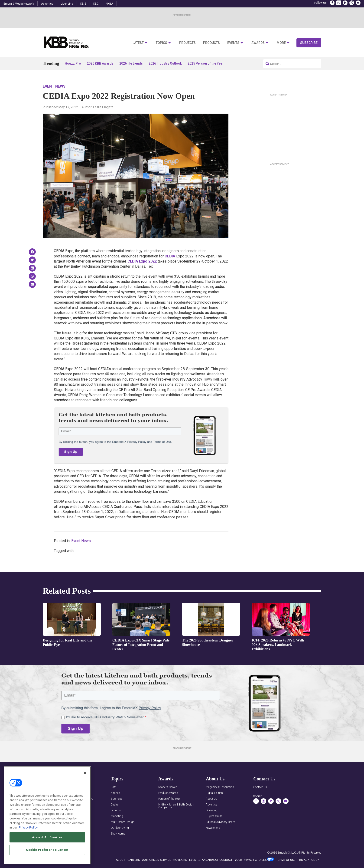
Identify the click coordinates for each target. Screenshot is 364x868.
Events (233, 43)
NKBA (109, 4)
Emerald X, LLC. (287, 853)
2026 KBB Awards (100, 63)
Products (211, 43)
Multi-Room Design (123, 822)
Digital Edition (214, 793)
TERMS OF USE (286, 860)
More (281, 43)
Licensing (67, 4)
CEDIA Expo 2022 (142, 261)
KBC (96, 4)
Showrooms (118, 834)
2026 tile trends (131, 63)
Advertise (47, 4)
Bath (114, 787)
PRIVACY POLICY (308, 860)
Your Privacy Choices (251, 860)
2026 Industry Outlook (165, 63)
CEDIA (170, 256)
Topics (161, 43)
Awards (258, 43)
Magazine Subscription (220, 787)
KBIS (83, 4)
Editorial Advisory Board (220, 822)
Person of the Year (169, 799)
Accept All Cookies (47, 837)
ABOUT (120, 860)
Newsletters (213, 828)
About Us (211, 799)
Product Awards (168, 793)
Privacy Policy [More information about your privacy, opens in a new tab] (28, 827)
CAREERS (134, 860)
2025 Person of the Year (206, 63)
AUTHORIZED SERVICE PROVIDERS (164, 860)
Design (115, 805)
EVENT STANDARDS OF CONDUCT (211, 860)
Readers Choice (168, 787)
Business (117, 799)
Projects (187, 43)
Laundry (116, 810)
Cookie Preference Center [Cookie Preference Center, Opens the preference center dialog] (47, 850)
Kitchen (115, 793)
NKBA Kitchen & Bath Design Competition (176, 806)
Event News (54, 86)
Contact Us (260, 787)
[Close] (85, 773)
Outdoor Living (120, 828)
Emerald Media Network (19, 4)
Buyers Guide (214, 816)
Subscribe (309, 43)
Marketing (117, 816)
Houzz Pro (73, 63)
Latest (138, 43)
